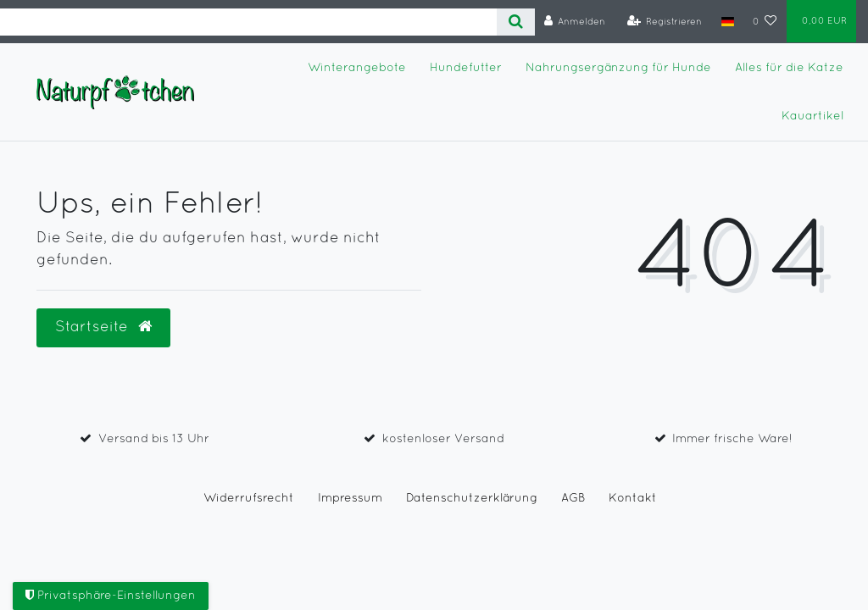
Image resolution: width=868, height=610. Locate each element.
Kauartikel (812, 116)
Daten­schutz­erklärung (472, 499)
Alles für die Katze (789, 68)
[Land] (727, 21)
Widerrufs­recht (249, 499)
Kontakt (633, 499)
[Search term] (248, 22)
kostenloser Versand (443, 439)
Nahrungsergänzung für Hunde (618, 68)
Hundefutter (466, 68)
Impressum (350, 499)
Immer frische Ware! (732, 439)
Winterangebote (357, 68)
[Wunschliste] (765, 22)
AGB (573, 499)
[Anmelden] (575, 22)
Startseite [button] (103, 327)
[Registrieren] (665, 22)
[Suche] (516, 22)
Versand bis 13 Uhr (154, 439)
